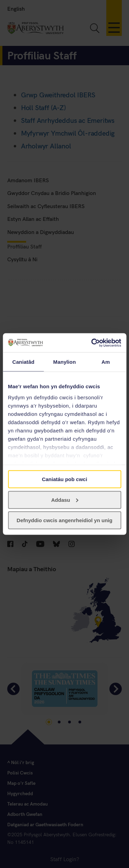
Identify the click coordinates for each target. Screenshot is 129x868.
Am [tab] (106, 362)
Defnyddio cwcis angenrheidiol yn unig (64, 520)
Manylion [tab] (65, 362)
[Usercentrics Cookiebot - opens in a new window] (92, 343)
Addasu (65, 500)
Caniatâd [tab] (23, 362)
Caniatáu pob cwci (65, 479)
